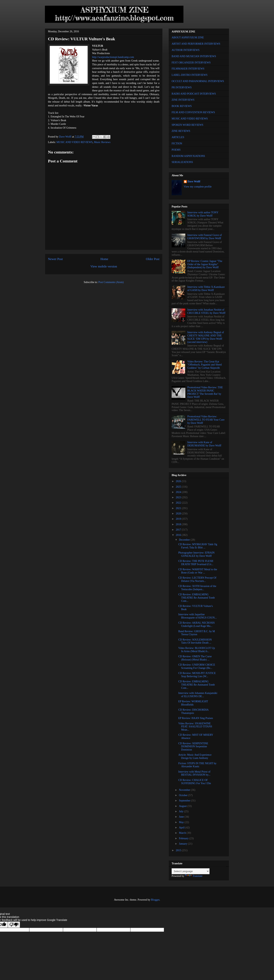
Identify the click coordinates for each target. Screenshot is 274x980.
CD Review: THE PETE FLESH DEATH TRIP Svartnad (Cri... (196, 563)
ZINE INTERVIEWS (183, 100)
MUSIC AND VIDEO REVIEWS (75, 142)
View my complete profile (198, 187)
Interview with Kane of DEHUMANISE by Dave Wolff (204, 444)
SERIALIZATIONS (182, 162)
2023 (179, 497)
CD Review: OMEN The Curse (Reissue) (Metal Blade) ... (195, 658)
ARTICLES (178, 137)
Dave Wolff (194, 182)
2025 (179, 487)
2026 (179, 481)
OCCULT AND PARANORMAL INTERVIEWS (198, 81)
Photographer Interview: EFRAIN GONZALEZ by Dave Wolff (196, 554)
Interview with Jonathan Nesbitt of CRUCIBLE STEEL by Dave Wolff (206, 311)
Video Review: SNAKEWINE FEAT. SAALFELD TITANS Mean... (195, 727)
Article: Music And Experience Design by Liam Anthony (195, 756)
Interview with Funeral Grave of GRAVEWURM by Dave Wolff (205, 237)
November (185, 790)
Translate (194, 876)
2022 (179, 503)
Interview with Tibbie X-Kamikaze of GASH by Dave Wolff (206, 289)
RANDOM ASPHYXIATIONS (188, 156)
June (182, 817)
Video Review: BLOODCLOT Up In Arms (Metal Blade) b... (197, 650)
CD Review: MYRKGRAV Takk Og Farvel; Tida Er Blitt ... (198, 546)
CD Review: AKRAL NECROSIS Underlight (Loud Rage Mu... (196, 624)
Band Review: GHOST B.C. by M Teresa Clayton (197, 633)
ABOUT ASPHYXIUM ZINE (188, 38)
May (182, 822)
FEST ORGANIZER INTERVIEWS (191, 63)
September (185, 801)
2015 (179, 850)
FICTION (177, 144)
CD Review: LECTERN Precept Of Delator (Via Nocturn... (197, 579)
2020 (179, 514)
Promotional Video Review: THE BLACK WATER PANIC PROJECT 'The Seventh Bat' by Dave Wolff (205, 392)
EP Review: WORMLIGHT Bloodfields (193, 703)
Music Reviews (102, 142)
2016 (179, 535)
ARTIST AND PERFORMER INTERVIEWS (196, 44)
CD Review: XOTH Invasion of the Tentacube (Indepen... (197, 588)
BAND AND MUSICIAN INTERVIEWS (194, 56)
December (185, 540)
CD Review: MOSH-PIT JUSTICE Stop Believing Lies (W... (197, 675)
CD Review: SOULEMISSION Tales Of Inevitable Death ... (195, 641)
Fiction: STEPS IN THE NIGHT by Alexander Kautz (197, 765)
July (181, 811)
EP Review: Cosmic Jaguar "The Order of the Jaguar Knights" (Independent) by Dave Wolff (205, 264)
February (184, 838)
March (183, 833)
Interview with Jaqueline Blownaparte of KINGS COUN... (198, 616)
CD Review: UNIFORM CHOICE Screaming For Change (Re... (197, 666)
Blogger (155, 900)
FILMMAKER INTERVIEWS (188, 69)
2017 (179, 530)
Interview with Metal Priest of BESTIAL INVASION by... (194, 773)
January (183, 844)
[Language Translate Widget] (191, 871)
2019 (179, 519)
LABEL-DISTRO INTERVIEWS (190, 75)
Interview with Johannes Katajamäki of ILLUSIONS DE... (198, 695)
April (182, 828)
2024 (179, 492)
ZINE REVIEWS (181, 131)
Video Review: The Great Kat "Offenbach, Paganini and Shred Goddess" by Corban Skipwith (205, 365)
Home (104, 259)
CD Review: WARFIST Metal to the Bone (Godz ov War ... (198, 571)
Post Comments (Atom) (111, 282)
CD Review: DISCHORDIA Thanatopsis (193, 711)
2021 (179, 508)
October (184, 795)
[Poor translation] (14, 925)
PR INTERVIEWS (182, 87)
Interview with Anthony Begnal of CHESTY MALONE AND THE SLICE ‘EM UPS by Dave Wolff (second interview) (206, 337)
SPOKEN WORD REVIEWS (187, 125)
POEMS (176, 150)
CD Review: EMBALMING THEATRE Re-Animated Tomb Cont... (197, 598)
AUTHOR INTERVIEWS (186, 50)
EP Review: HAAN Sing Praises (196, 718)
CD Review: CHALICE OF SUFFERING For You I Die (195, 782)
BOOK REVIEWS (182, 106)
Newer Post (55, 259)
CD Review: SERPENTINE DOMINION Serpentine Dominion (193, 747)
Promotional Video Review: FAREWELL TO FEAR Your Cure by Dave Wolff (206, 420)
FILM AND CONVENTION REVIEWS (193, 112)
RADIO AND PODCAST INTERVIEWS (194, 94)
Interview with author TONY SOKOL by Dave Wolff (203, 214)
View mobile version (104, 266)
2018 (179, 524)
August (183, 806)
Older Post (153, 259)
